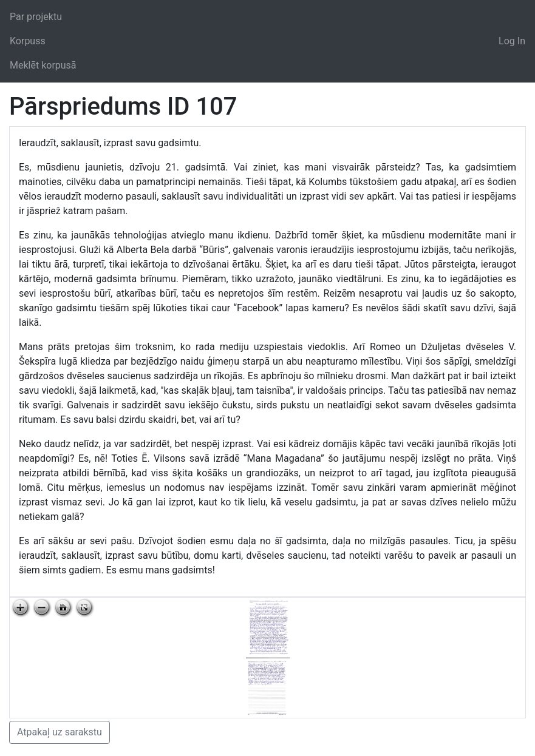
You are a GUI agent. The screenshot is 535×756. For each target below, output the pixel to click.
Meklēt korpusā (43, 65)
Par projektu (36, 17)
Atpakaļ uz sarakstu (60, 732)
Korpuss (28, 41)
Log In (512, 41)
